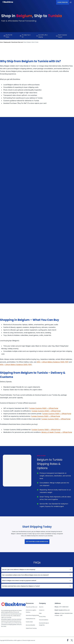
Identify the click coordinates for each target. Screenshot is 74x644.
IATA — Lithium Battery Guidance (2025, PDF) (53, 362)
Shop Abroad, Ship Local (17, 42)
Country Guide (29, 622)
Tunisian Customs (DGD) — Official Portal (44, 408)
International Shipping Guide (32, 615)
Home (1, 42)
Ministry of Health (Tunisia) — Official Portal (57, 432)
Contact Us (42, 610)
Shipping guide (7, 42)
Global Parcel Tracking (31, 628)
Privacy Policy (42, 617)
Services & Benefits (30, 625)
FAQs (40, 613)
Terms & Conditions (44, 620)
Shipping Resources (30, 619)
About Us (41, 607)
